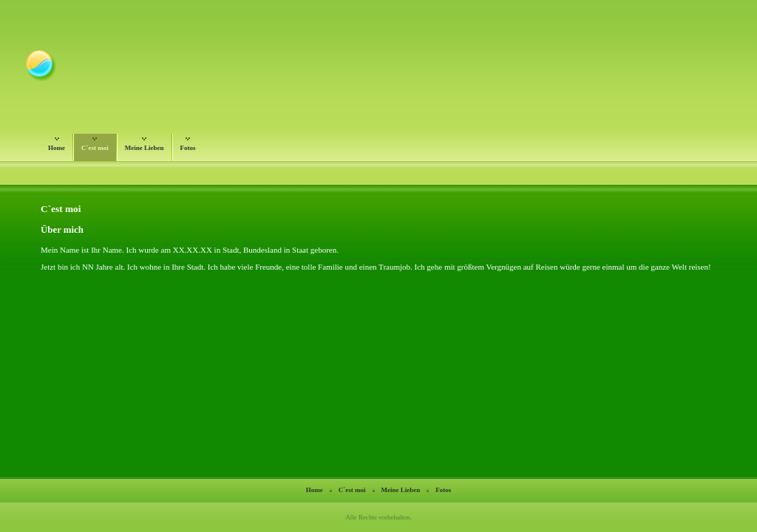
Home (57, 145)
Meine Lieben (145, 145)
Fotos (188, 145)
